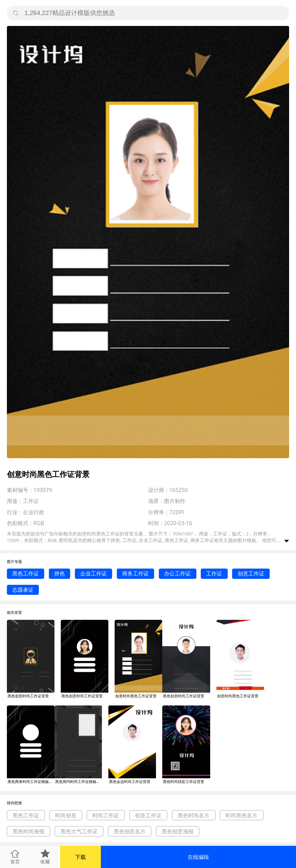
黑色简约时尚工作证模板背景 (79, 782)
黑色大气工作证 (79, 831)
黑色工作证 (26, 573)
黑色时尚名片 (194, 815)
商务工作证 (135, 573)
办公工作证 (177, 573)
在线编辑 (198, 857)
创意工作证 (251, 573)
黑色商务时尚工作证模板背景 (31, 782)
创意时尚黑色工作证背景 (136, 696)
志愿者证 (23, 590)
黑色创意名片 (130, 831)
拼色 (60, 573)
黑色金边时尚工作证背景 (130, 782)
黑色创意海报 (178, 831)
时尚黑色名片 (241, 815)
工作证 (214, 573)
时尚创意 (66, 815)
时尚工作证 (106, 815)
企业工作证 (93, 573)
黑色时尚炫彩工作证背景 (184, 782)
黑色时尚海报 (29, 831)
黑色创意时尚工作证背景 (28, 696)
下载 (80, 857)
